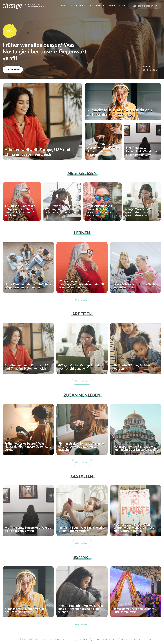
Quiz (91, 6)
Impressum (47, 639)
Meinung (81, 6)
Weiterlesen (13, 70)
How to (100, 6)
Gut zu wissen (66, 6)
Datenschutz (58, 639)
